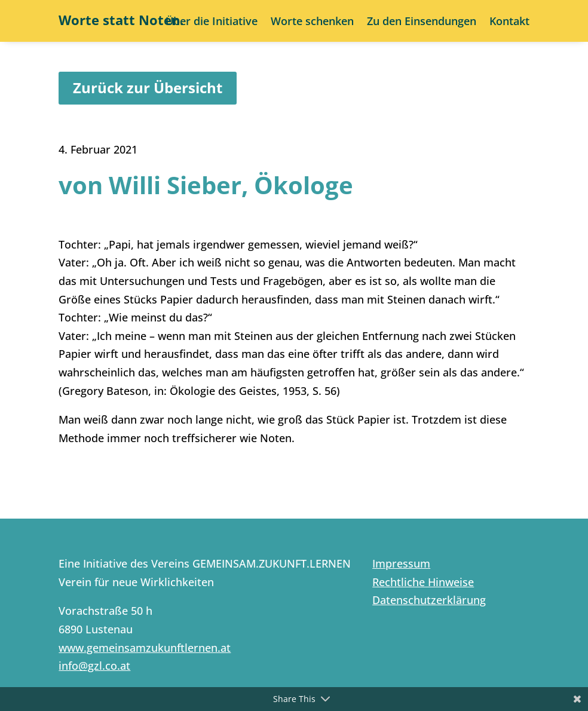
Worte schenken (312, 22)
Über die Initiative (212, 22)
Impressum (401, 563)
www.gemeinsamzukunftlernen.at (145, 648)
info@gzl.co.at (94, 666)
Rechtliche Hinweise (423, 582)
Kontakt (509, 22)
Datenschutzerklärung (429, 600)
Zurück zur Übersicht (148, 88)
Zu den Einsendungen (422, 22)
